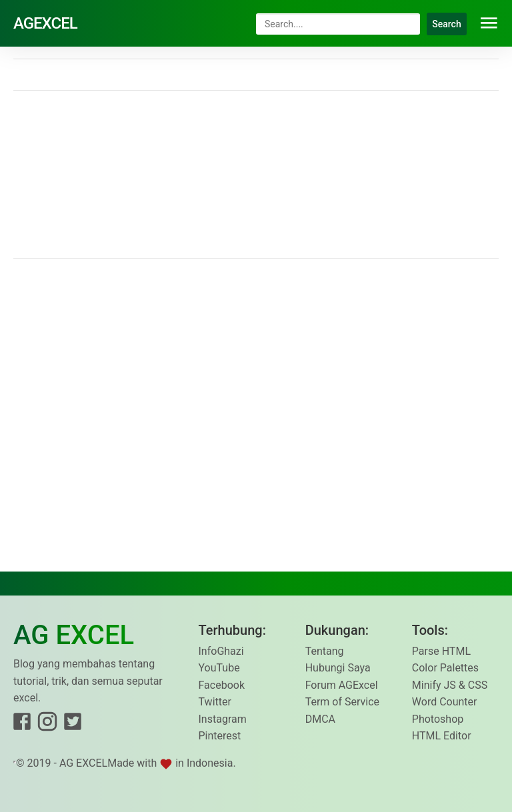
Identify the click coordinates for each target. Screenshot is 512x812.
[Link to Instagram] (47, 724)
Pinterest (220, 736)
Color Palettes (445, 668)
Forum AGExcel (342, 685)
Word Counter (445, 702)
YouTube (219, 668)
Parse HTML (441, 651)
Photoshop (438, 719)
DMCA (320, 719)
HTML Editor (442, 736)
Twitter (215, 702)
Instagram (223, 719)
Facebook (222, 685)
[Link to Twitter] (73, 724)
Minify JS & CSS (450, 685)
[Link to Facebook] (22, 724)
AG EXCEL (83, 763)
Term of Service (342, 702)
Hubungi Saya (338, 668)
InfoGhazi (221, 651)
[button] (489, 23)
